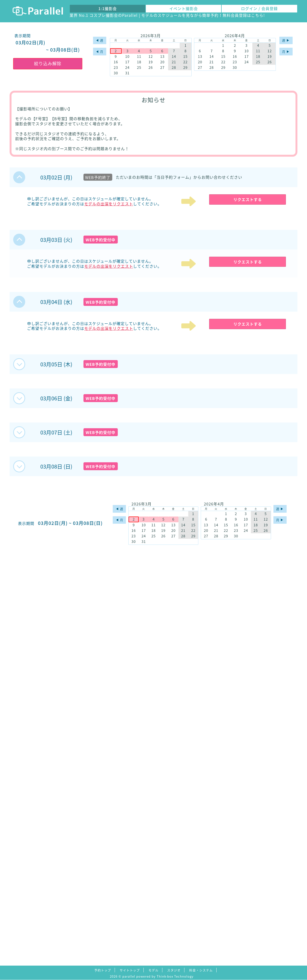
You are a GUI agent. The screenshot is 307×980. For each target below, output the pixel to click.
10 (127, 56)
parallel (129, 976)
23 (116, 68)
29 (185, 68)
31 (127, 73)
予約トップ (103, 970)
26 (151, 68)
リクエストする (248, 199)
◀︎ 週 (100, 40)
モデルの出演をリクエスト (109, 204)
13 (162, 56)
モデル (153, 970)
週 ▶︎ (286, 40)
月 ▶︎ (286, 51)
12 (151, 56)
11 (139, 56)
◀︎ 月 (100, 51)
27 (162, 68)
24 (127, 68)
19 (151, 62)
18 (139, 62)
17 (127, 62)
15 (185, 56)
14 (174, 56)
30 (116, 73)
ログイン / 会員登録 (259, 8)
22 (185, 62)
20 (162, 62)
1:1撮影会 (108, 8)
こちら (257, 15)
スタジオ (174, 970)
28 (174, 68)
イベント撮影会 (184, 8)
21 (174, 62)
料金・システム (201, 970)
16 (116, 62)
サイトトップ (130, 970)
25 (139, 68)
